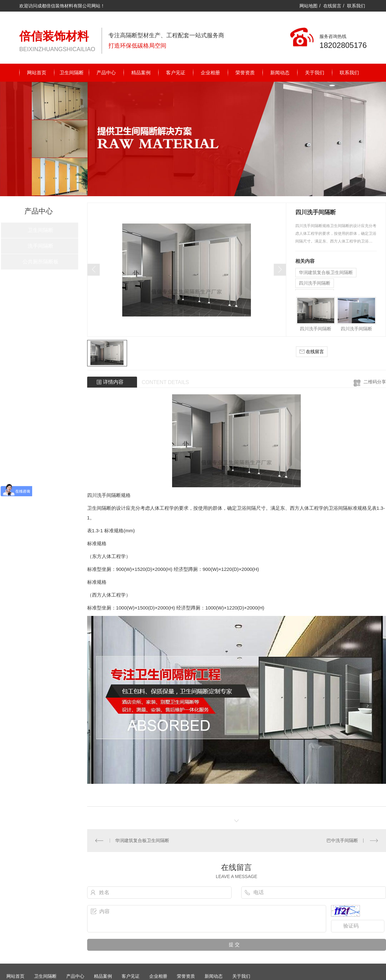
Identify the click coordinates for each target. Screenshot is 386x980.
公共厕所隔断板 (41, 262)
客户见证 (176, 73)
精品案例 (141, 73)
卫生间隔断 (72, 73)
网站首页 (37, 73)
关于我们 (315, 73)
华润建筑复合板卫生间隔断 (326, 272)
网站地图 (308, 6)
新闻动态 (280, 73)
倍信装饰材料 (54, 36)
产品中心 (106, 73)
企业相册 (210, 73)
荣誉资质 (245, 73)
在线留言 (332, 6)
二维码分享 (375, 382)
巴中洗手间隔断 (342, 840)
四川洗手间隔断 (315, 283)
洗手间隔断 (41, 246)
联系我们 (356, 6)
